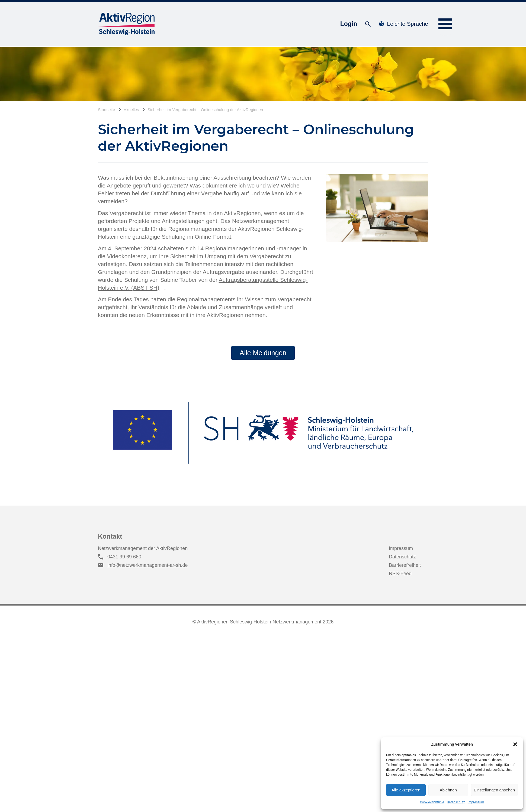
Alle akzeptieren (406, 790)
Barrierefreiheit (405, 565)
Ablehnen (448, 790)
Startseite (106, 110)
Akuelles (131, 110)
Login (349, 24)
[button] (515, 744)
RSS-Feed (400, 574)
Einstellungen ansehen (494, 790)
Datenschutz (456, 802)
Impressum (476, 802)
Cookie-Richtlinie (432, 802)
